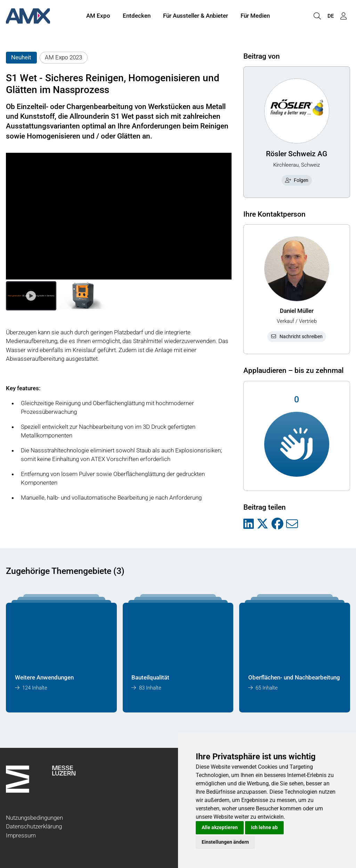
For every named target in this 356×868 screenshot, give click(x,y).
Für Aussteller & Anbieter (196, 17)
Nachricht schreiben (297, 336)
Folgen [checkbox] (297, 180)
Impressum (21, 835)
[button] (31, 296)
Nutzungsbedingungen (34, 818)
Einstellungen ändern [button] (225, 842)
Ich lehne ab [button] (264, 827)
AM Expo (98, 17)
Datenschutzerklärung (34, 826)
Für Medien (255, 17)
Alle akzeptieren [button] (220, 827)
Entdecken (137, 17)
